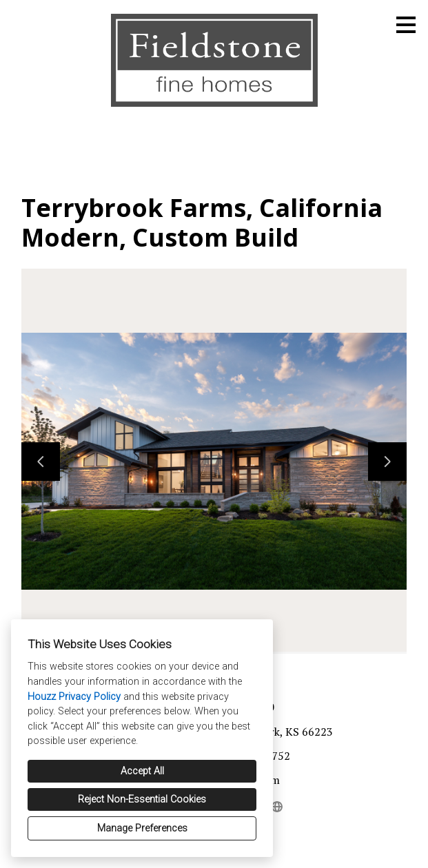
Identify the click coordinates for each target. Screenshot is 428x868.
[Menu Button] (406, 25)
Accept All (142, 771)
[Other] (277, 807)
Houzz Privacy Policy (74, 697)
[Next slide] (387, 462)
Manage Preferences (142, 828)
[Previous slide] (41, 462)
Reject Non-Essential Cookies (142, 799)
